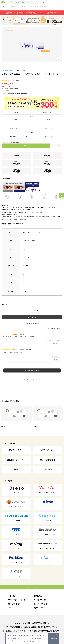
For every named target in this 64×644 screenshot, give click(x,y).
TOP (4, 7)
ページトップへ (32, 587)
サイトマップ (40, 600)
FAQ (10, 608)
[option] (17, 417)
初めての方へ (40, 608)
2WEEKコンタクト (48, 450)
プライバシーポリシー (18, 600)
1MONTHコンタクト (16, 460)
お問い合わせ (14, 604)
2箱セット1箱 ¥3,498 (16, 155)
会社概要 (12, 596)
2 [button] (34, 64)
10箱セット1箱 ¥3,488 (16, 171)
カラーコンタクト (48, 460)
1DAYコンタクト (16, 450)
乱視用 (16, 469)
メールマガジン (41, 604)
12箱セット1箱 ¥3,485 (47, 171)
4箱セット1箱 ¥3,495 (47, 155)
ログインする (32, 317)
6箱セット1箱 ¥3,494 (16, 163)
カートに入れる (26, 146)
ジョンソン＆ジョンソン (13, 7)
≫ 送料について (6, 90)
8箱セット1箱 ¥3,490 (47, 163)
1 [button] (30, 64)
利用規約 (38, 596)
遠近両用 (48, 469)
